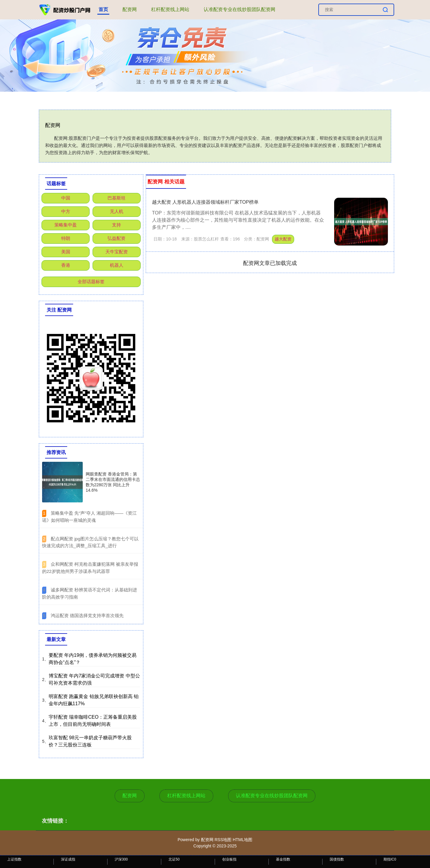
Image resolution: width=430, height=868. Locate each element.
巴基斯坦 (116, 198)
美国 (66, 252)
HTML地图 (242, 840)
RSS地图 (223, 840)
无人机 (117, 211)
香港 (66, 265)
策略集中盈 (66, 225)
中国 (66, 198)
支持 (116, 225)
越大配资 (283, 239)
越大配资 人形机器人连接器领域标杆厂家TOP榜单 (205, 202)
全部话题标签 (91, 282)
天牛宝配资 (117, 252)
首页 (103, 9)
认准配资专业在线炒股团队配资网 (239, 9)
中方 (66, 211)
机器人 (117, 265)
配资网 (130, 9)
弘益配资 (116, 238)
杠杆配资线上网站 (170, 9)
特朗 (66, 238)
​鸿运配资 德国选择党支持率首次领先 (87, 615)
